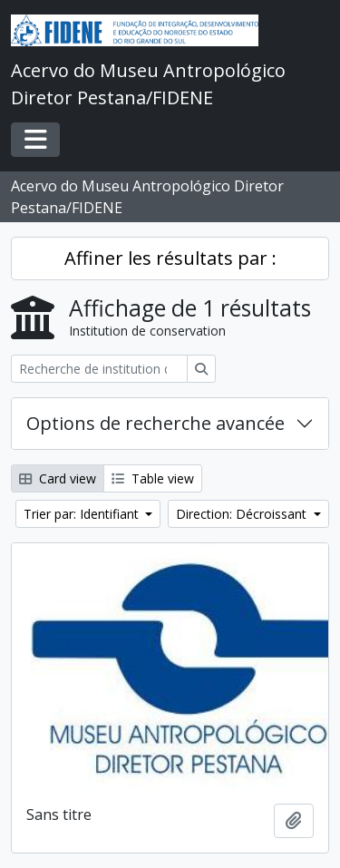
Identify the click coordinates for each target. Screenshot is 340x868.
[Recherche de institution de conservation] (99, 369)
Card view (58, 478)
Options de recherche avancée (155, 423)
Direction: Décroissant (243, 514)
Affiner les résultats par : (170, 258)
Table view (153, 478)
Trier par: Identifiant (83, 514)
